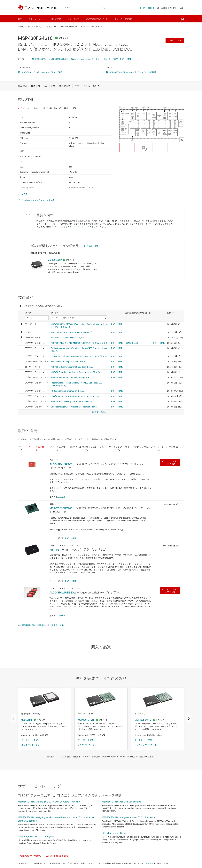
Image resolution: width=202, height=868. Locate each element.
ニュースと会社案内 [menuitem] (123, 19)
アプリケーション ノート (81, 227)
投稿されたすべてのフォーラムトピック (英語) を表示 (44, 856)
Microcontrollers (67, 27)
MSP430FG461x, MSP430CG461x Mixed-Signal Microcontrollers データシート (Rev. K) (73, 59)
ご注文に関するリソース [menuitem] (97, 19)
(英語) (115, 59)
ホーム (21, 27)
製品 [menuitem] (20, 19)
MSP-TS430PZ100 (61, 508)
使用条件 (149, 864)
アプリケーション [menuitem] (36, 19)
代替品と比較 (92, 246)
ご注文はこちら (175, 40)
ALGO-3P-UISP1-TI (61, 464)
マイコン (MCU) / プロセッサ (40, 27)
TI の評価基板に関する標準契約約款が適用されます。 (42, 625)
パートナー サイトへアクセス (170, 462)
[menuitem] (182, 19)
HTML (129, 59)
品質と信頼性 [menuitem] (74, 19)
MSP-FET (55, 550)
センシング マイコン (90, 27)
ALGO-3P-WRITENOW (63, 593)
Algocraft (61, 497)
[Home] (38, 8)
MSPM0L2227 (55, 260)
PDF (122, 59)
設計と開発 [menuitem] (56, 19)
